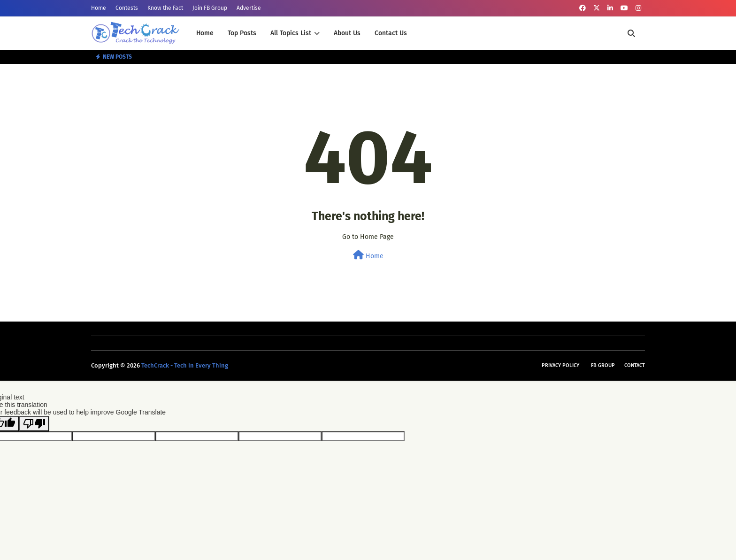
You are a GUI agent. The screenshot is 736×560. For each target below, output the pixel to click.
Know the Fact (165, 8)
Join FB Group (210, 8)
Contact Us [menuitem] (391, 33)
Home (99, 8)
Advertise (249, 8)
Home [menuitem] (205, 33)
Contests (127, 8)
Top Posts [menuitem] (242, 33)
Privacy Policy (560, 365)
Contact (635, 365)
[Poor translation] (34, 424)
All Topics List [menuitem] (291, 33)
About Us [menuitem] (347, 33)
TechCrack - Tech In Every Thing (185, 365)
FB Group (603, 365)
